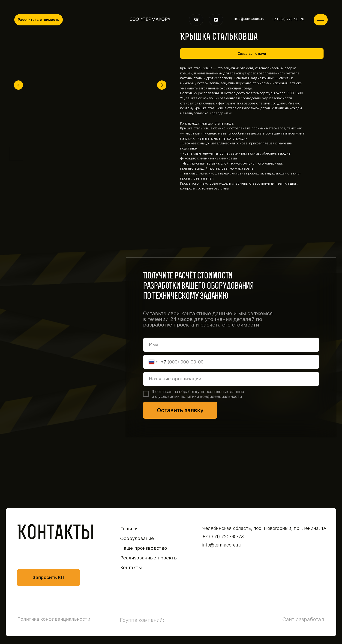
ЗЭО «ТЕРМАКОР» (150, 19)
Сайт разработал (303, 619)
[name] (231, 345)
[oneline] (231, 379)
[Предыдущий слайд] (18, 85)
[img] (321, 20)
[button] (39, 20)
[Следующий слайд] (162, 85)
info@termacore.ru (249, 19)
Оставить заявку (180, 410)
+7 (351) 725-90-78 (288, 19)
